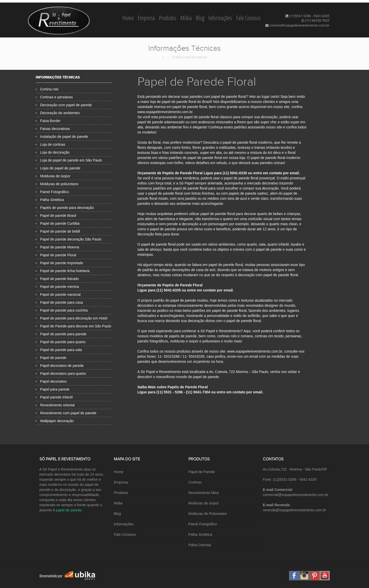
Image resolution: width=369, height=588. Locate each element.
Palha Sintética (50, 200)
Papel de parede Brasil (56, 216)
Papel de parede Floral (56, 255)
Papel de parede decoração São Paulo (69, 239)
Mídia (187, 18)
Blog (201, 18)
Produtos (168, 18)
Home (128, 18)
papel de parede (69, 510)
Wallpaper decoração (55, 421)
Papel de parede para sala (59, 350)
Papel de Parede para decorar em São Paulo (73, 326)
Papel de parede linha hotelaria (63, 271)
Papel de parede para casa (59, 302)
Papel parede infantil (54, 397)
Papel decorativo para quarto (61, 373)
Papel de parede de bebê (58, 231)
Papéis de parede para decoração (65, 208)
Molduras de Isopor (204, 503)
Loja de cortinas (51, 144)
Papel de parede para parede (61, 334)
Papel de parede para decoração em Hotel (72, 318)
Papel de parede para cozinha (62, 310)
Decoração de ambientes (58, 113)
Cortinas (195, 482)
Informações (221, 18)
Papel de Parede (202, 472)
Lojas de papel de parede (58, 168)
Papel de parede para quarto (61, 342)
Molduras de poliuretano (57, 184)
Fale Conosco (248, 18)
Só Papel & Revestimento (189, 57)
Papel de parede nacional (58, 295)
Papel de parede (51, 358)
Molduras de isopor (53, 176)
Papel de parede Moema (57, 247)
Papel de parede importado (59, 263)
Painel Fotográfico (52, 192)
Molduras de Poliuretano (208, 514)
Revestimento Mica (204, 493)
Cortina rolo (47, 89)
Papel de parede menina (57, 287)
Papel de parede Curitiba (58, 223)
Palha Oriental (200, 545)
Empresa (147, 18)
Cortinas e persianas (54, 97)
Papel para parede (53, 389)
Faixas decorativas (53, 129)
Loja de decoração (53, 152)
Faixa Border (48, 121)
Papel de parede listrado (57, 279)
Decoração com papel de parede (64, 105)
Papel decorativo (51, 381)
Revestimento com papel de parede (66, 413)
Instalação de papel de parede (62, 137)
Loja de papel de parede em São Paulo (69, 160)
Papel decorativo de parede (60, 366)
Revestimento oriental (55, 405)
